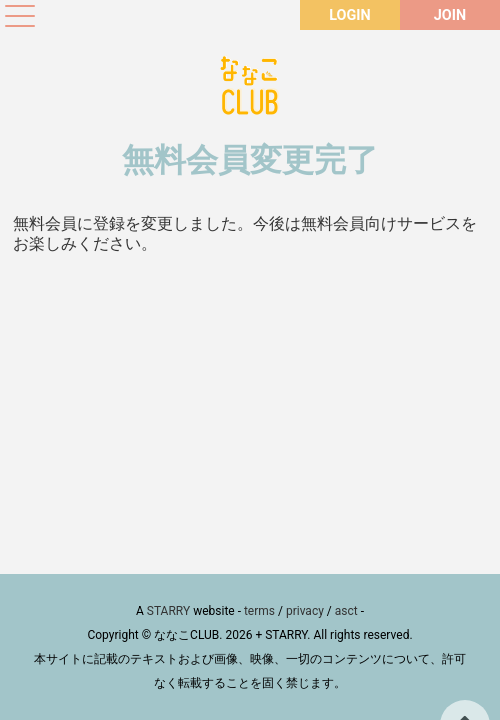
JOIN (450, 15)
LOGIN (349, 15)
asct (346, 611)
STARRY (168, 611)
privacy (305, 611)
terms (259, 611)
